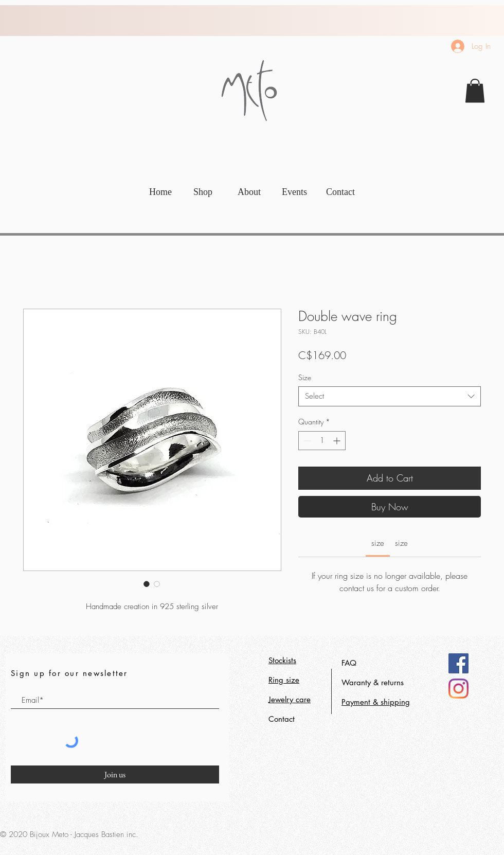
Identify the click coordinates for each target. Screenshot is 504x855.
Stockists (282, 660)
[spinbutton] (322, 441)
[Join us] (115, 774)
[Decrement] (306, 441)
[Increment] (338, 441)
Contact (282, 719)
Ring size (284, 680)
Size (305, 377)
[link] (475, 91)
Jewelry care (290, 699)
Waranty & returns (373, 682)
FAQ (349, 663)
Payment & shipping (376, 702)
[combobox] (390, 396)
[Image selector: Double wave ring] (147, 584)
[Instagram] (458, 689)
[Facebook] (458, 663)
